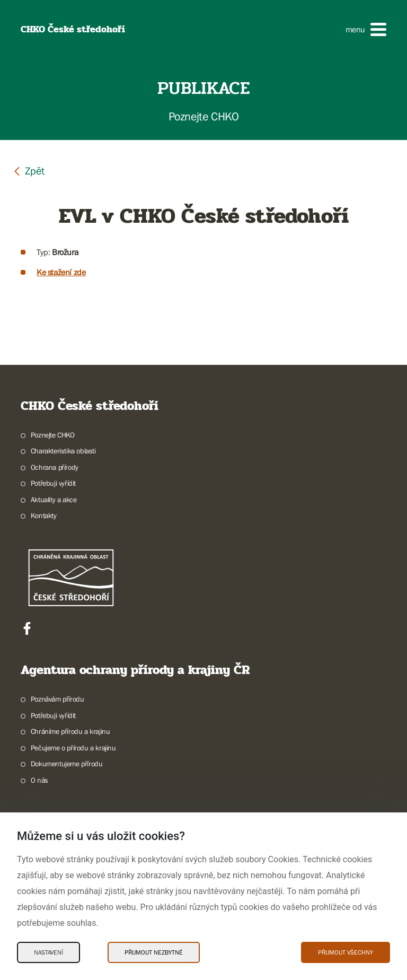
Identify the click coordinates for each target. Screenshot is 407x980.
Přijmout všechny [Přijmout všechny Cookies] (346, 952)
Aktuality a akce (54, 500)
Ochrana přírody (55, 467)
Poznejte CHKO (53, 435)
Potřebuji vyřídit (53, 483)
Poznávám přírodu (57, 699)
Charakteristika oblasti (63, 451)
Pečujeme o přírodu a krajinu (73, 748)
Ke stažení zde (61, 272)
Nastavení (48, 952)
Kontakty (44, 515)
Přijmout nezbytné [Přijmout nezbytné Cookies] (154, 952)
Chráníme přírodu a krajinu (70, 731)
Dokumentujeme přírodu (67, 764)
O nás (39, 780)
